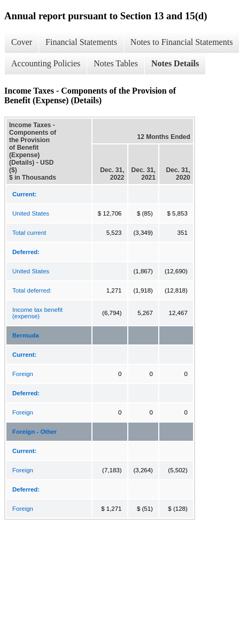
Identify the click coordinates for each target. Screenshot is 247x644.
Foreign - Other (34, 432)
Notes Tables (116, 63)
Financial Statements (81, 42)
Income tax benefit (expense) (37, 313)
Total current (29, 233)
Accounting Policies (46, 63)
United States (31, 213)
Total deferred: (32, 290)
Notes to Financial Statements (182, 42)
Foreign (23, 374)
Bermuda (26, 335)
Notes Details (175, 63)
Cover (22, 42)
